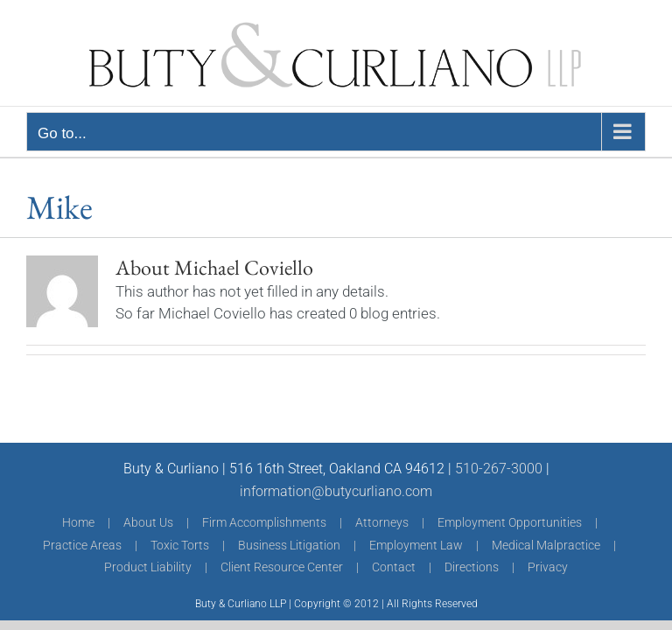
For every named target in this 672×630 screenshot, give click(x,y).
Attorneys (382, 522)
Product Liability (148, 567)
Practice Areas (82, 545)
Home (78, 522)
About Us (148, 522)
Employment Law (416, 545)
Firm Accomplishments (264, 522)
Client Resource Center (282, 567)
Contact (394, 567)
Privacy (548, 567)
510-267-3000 (499, 469)
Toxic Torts (180, 545)
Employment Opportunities (510, 522)
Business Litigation (289, 545)
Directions (472, 567)
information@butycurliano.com (336, 491)
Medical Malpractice (546, 545)
